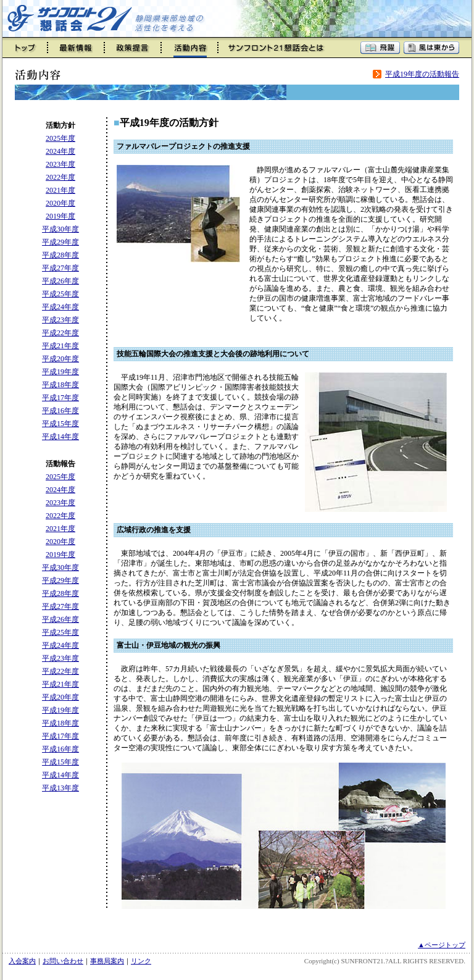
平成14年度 (60, 437)
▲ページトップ (442, 945)
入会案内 (22, 961)
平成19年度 (60, 372)
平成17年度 (60, 398)
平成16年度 (60, 411)
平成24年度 (60, 307)
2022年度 (60, 177)
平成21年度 (60, 346)
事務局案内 (107, 961)
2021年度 (60, 190)
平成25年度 (60, 294)
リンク (141, 961)
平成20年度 (60, 359)
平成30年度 (60, 229)
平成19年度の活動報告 (422, 74)
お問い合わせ (63, 961)
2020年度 (60, 203)
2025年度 (60, 138)
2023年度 (60, 164)
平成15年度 (60, 424)
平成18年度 (60, 385)
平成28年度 (60, 255)
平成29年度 (60, 242)
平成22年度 (60, 333)
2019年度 (60, 216)
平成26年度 (60, 281)
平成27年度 (60, 268)
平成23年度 (60, 320)
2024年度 (60, 151)
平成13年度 (60, 788)
